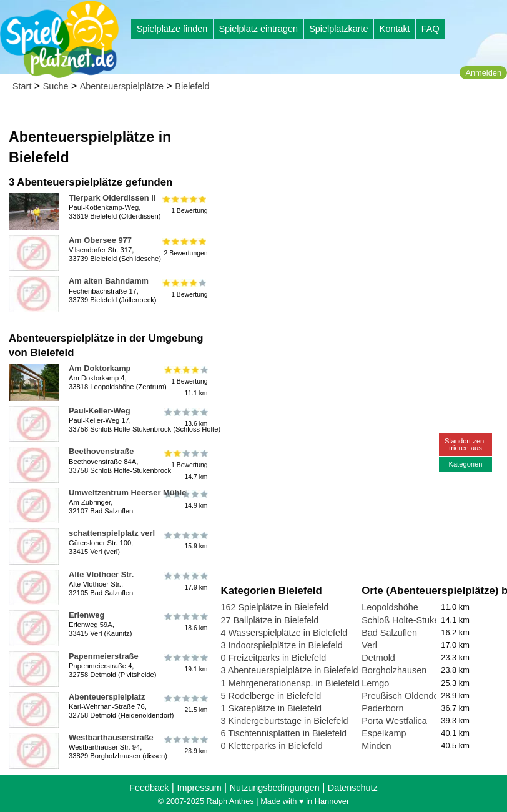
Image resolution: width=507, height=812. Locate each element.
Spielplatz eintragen (258, 29)
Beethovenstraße (101, 451)
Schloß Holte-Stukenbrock (414, 620)
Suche (56, 86)
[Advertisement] (362, 187)
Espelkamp (384, 733)
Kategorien (465, 464)
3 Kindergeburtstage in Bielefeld (285, 721)
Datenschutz (353, 788)
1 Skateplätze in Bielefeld (272, 708)
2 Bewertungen (185, 247)
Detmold (378, 658)
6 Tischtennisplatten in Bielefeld (284, 733)
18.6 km (185, 622)
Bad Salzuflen (389, 633)
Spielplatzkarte (338, 29)
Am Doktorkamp (100, 368)
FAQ (431, 29)
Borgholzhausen (394, 670)
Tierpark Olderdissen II (112, 198)
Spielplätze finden (172, 29)
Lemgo (375, 683)
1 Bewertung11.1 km (185, 381)
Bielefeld (192, 86)
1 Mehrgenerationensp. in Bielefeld (290, 683)
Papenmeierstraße (104, 656)
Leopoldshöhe (390, 607)
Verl (369, 645)
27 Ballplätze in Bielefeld (270, 620)
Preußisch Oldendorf (403, 696)
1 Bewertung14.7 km (185, 464)
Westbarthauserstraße (111, 737)
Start (22, 86)
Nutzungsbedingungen (275, 788)
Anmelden (483, 73)
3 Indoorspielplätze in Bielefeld (282, 645)
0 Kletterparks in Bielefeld (272, 746)
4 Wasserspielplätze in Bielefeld (284, 633)
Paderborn (382, 708)
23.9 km (185, 745)
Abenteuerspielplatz (107, 697)
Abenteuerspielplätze (122, 86)
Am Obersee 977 (100, 240)
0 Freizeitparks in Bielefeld (274, 658)
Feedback (149, 788)
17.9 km (185, 582)
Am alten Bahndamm (109, 281)
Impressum (199, 788)
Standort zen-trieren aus (465, 444)
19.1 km (185, 663)
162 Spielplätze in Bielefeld (275, 607)
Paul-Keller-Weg (100, 411)
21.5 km (185, 704)
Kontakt (395, 29)
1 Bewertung (185, 205)
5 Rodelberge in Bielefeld (271, 696)
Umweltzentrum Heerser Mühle (127, 493)
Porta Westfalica (394, 721)
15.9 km (185, 540)
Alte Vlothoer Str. (101, 574)
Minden (376, 746)
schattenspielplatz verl (112, 533)
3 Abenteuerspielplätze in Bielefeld (290, 670)
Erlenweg (86, 615)
